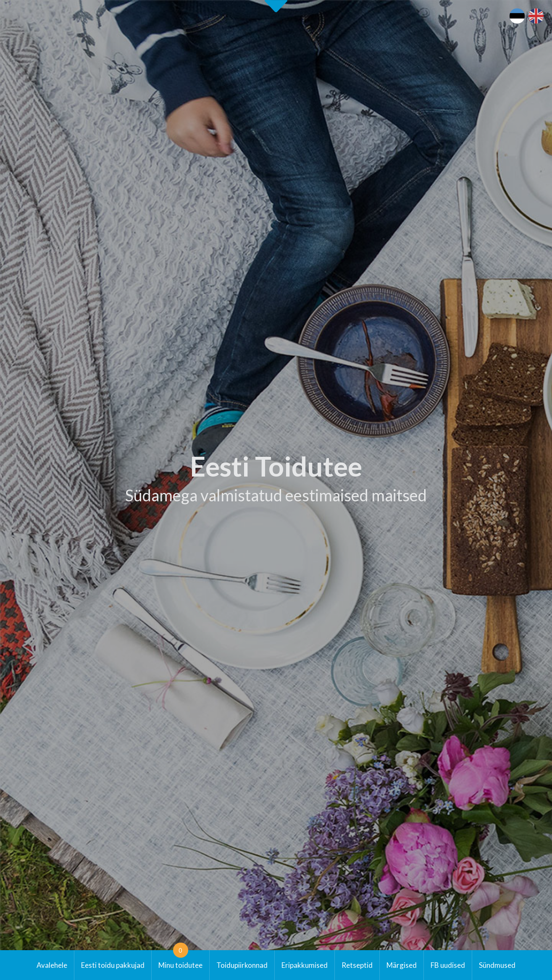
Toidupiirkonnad (242, 965)
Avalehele (52, 965)
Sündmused (497, 965)
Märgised (402, 965)
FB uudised (448, 965)
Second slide (276, 6)
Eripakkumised (305, 965)
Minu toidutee (180, 960)
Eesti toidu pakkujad (113, 965)
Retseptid (357, 965)
